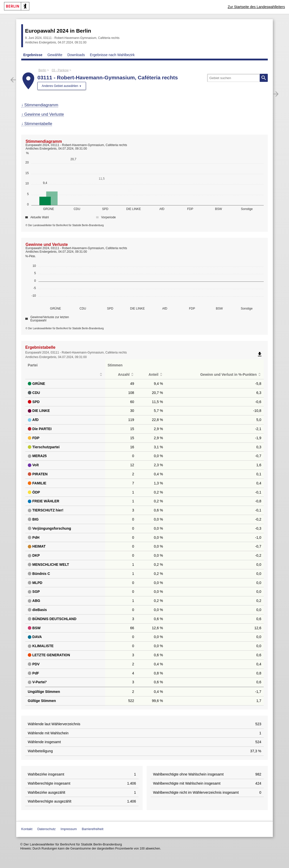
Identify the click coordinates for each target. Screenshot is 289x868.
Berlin (42, 70)
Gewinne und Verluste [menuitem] (44, 114)
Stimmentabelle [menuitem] (38, 124)
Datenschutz (47, 829)
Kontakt (27, 829)
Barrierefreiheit (93, 829)
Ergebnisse (33, 55)
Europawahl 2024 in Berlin (58, 31)
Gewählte (55, 55)
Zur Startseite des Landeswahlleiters (256, 7)
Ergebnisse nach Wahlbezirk (112, 55)
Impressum (69, 829)
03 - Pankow (60, 70)
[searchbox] (237, 78)
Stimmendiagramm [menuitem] (41, 105)
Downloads (76, 55)
